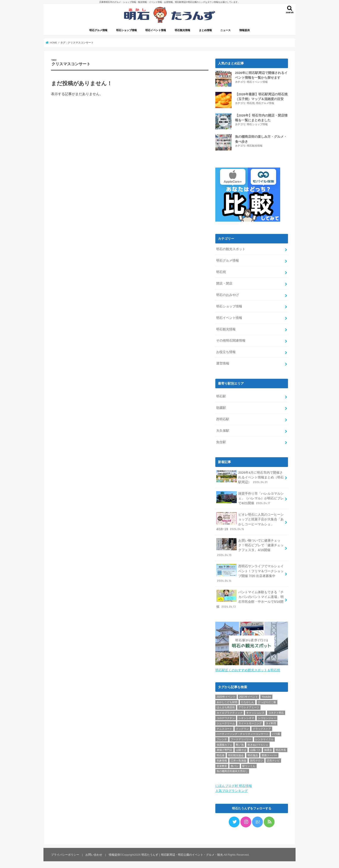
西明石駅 (223, 419)
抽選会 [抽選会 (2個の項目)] (268, 750)
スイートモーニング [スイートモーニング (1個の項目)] (250, 723)
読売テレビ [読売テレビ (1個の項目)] (273, 760)
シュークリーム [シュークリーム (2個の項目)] (226, 723)
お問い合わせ (94, 854)
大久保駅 (223, 430)
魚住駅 (221, 442)
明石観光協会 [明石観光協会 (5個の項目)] (236, 755)
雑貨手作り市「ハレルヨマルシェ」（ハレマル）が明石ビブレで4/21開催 (250, 498)
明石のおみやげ (228, 294)
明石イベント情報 (156, 30)
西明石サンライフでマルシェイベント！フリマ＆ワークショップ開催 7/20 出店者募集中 (250, 573)
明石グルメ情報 (98, 30)
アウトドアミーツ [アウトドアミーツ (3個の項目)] (249, 707)
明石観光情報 (182, 30)
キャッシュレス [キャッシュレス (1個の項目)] (255, 712)
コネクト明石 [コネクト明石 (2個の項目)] (276, 712)
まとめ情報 (205, 30)
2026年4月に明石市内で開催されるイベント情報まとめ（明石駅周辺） (250, 477)
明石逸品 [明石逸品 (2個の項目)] (253, 755)
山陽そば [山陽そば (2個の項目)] (241, 750)
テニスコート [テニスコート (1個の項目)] (224, 728)
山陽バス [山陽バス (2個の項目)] (255, 750)
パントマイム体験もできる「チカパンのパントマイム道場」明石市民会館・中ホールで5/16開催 (250, 599)
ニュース (225, 30)
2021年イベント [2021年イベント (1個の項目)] (249, 696)
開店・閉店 (224, 283)
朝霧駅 (221, 407)
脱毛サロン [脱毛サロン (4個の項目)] (257, 760)
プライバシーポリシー (65, 854)
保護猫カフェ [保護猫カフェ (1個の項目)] (224, 744)
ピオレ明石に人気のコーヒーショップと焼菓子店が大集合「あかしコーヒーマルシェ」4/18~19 (250, 521)
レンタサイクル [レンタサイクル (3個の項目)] (264, 739)
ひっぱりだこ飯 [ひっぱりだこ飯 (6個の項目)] (267, 702)
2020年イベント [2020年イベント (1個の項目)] (226, 696)
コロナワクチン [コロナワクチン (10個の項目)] (226, 718)
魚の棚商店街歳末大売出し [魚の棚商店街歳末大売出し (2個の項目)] (232, 771)
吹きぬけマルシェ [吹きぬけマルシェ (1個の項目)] (258, 744)
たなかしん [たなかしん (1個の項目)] (248, 702)
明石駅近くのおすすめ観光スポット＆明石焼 (248, 670)
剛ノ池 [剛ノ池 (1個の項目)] (240, 744)
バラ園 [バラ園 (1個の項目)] (276, 734)
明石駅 (221, 396)
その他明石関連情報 (231, 340)
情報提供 (245, 30)
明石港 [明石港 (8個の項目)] (221, 755)
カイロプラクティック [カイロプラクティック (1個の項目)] (230, 712)
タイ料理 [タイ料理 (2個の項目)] (271, 723)
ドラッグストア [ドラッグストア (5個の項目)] (262, 728)
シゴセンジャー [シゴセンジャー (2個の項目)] (267, 718)
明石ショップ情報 (126, 30)
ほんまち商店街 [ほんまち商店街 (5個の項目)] (226, 707)
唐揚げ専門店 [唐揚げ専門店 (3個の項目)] (224, 750)
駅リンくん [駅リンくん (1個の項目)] (249, 765)
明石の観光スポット (231, 249)
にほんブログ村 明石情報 (234, 785)
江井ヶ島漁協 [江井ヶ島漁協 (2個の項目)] (238, 760)
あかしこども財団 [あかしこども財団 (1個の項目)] (227, 702)
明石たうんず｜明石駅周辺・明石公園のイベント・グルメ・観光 (182, 854)
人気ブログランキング (232, 790)
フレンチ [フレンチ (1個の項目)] (222, 739)
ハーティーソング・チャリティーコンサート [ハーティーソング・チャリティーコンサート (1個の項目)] (243, 734)
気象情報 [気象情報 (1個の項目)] (222, 760)
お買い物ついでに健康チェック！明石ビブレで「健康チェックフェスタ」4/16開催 (250, 547)
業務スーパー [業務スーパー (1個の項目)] (269, 755)
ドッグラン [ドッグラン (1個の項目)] (242, 728)
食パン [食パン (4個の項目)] (235, 765)
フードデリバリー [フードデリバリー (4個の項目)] (241, 739)
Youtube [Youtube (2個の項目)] (266, 696)
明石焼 (251, 103)
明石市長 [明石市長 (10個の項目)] (281, 750)
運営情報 (223, 363)
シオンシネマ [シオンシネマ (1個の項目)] (246, 718)
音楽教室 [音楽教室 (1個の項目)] (222, 765)
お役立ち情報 (226, 352)
